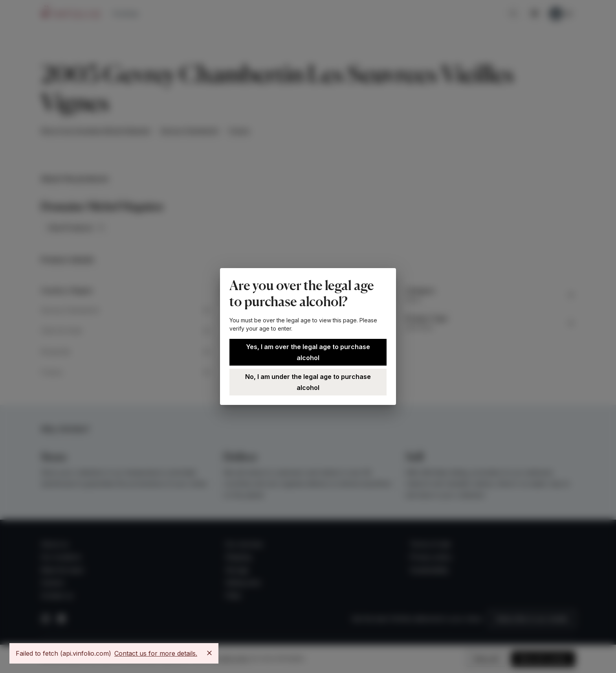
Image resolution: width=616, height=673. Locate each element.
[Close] (209, 653)
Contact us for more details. (156, 653)
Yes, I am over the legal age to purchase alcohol (308, 352)
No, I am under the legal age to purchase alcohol (308, 382)
